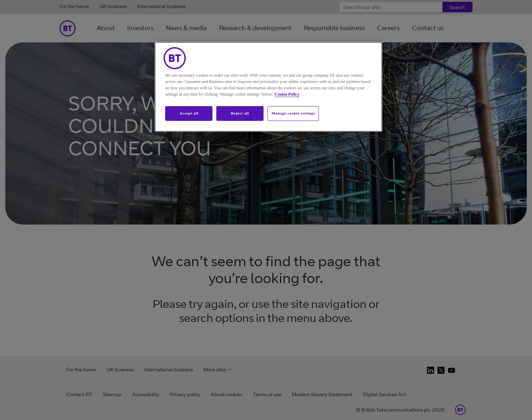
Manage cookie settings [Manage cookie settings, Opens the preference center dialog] (293, 113)
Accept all (189, 113)
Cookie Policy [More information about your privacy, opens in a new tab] (287, 94)
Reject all (240, 113)
